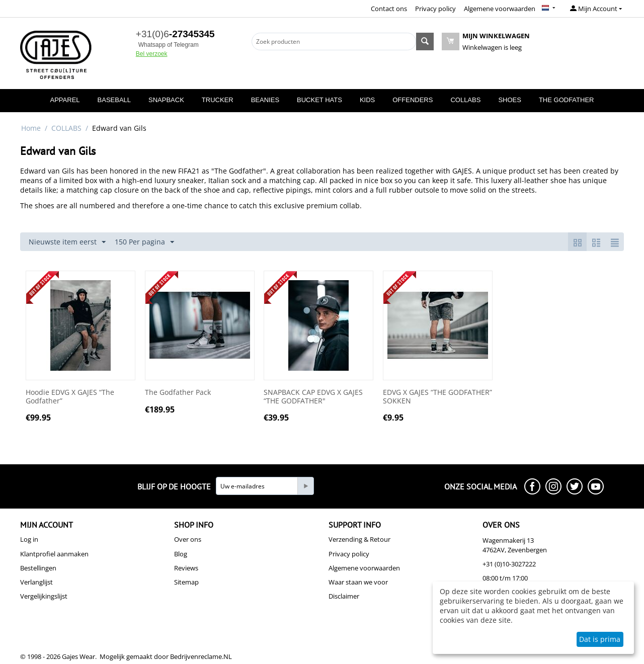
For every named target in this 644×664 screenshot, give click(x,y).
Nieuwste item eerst (67, 242)
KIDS (367, 100)
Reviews (186, 568)
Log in (29, 539)
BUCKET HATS (319, 100)
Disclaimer (344, 596)
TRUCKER (218, 100)
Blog (181, 554)
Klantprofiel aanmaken (54, 554)
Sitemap (186, 582)
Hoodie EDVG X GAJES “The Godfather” (70, 397)
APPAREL (65, 100)
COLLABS (465, 100)
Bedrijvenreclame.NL (201, 656)
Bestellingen (38, 568)
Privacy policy (435, 9)
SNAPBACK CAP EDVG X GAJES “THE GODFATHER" (313, 397)
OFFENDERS (413, 100)
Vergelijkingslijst (44, 596)
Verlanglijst (36, 582)
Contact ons (389, 9)
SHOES (510, 100)
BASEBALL (114, 100)
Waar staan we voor (358, 582)
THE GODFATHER (567, 100)
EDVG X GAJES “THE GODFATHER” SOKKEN (437, 397)
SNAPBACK (166, 100)
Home (31, 128)
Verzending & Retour (359, 539)
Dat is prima (600, 639)
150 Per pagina (144, 242)
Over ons (188, 539)
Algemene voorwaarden (500, 9)
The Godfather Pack (178, 393)
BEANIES (265, 100)
